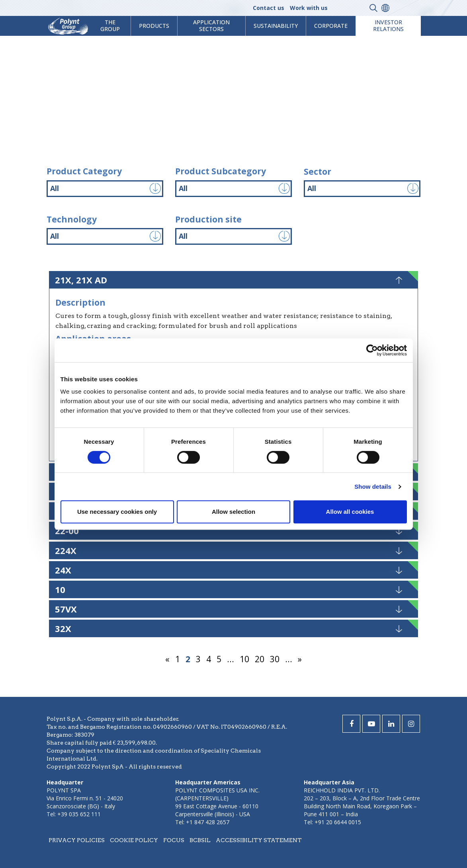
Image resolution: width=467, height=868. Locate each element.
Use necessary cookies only (117, 512)
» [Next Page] (300, 659)
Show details (373, 487)
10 (244, 659)
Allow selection (233, 512)
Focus (174, 840)
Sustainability (276, 26)
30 (275, 659)
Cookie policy (134, 840)
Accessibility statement (259, 840)
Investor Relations (388, 25)
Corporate (331, 26)
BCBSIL (200, 840)
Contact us (269, 8)
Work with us (309, 8)
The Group (110, 25)
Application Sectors (211, 25)
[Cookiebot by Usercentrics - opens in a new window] (372, 350)
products (154, 26)
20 (260, 659)
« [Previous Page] (167, 659)
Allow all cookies (350, 512)
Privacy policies (77, 840)
